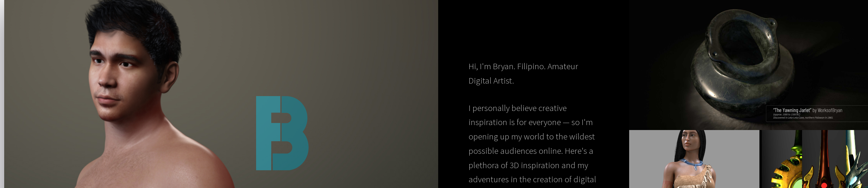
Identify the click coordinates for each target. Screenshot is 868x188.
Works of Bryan (286, 133)
